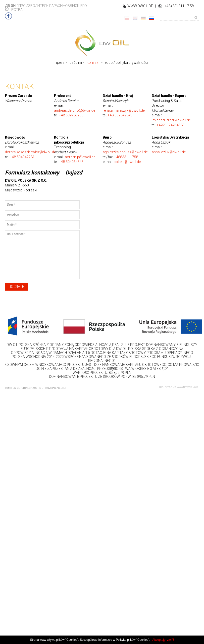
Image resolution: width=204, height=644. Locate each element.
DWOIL (102, 43)
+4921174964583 (171, 125)
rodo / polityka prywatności (127, 63)
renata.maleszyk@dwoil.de (124, 110)
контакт (93, 63)
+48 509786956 (71, 115)
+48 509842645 (120, 115)
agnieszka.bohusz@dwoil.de (125, 152)
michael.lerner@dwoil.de (172, 120)
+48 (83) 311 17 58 (179, 6)
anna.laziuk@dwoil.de (169, 152)
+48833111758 (126, 157)
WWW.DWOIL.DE (140, 6)
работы (76, 63)
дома (60, 63)
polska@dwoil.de (127, 162)
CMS (173, 387)
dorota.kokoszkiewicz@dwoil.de (30, 152)
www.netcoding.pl (188, 387)
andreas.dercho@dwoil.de (75, 110)
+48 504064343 (71, 162)
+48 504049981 (22, 157)
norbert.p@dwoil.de (80, 157)
